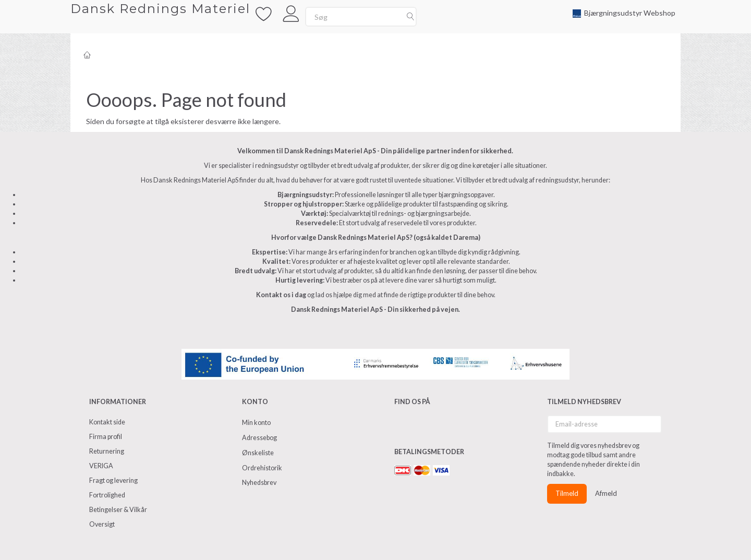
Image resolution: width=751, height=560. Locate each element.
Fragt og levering (113, 480)
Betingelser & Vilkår (118, 510)
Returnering (107, 451)
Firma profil (106, 437)
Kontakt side (107, 422)
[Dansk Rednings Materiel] (160, 9)
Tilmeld (567, 493)
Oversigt (102, 524)
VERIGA (101, 466)
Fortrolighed (107, 495)
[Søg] (410, 17)
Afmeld (606, 493)
